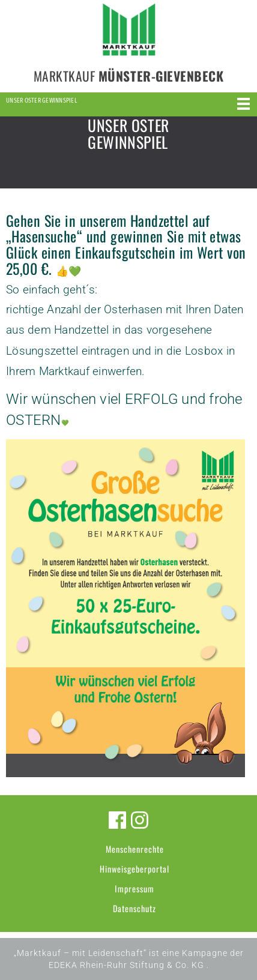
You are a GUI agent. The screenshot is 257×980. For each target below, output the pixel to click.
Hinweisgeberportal (135, 869)
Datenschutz (135, 908)
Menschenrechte (135, 849)
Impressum (135, 888)
